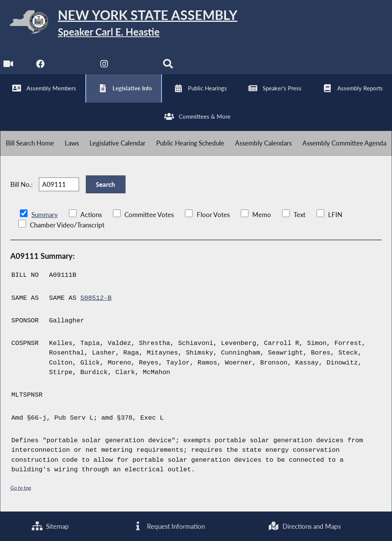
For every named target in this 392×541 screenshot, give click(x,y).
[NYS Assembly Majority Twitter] (73, 66)
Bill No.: (21, 184)
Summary (45, 215)
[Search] (168, 66)
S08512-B (96, 298)
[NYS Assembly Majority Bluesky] (136, 66)
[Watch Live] (9, 66)
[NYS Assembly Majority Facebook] (40, 66)
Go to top (21, 488)
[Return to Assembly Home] (119, 24)
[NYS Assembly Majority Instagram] (104, 66)
